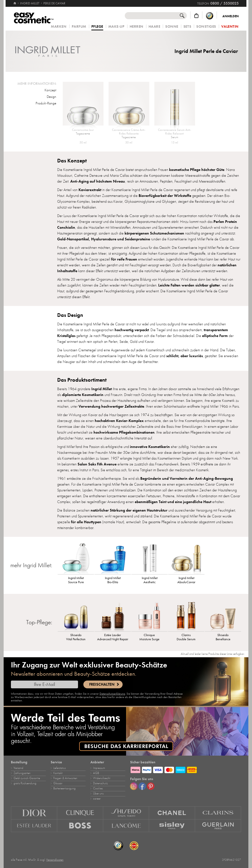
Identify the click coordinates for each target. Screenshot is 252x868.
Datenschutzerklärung (112, 694)
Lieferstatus (59, 768)
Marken (59, 27)
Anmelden (231, 16)
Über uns (98, 793)
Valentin (230, 27)
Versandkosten (55, 860)
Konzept (50, 90)
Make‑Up (116, 27)
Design (51, 97)
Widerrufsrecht (102, 778)
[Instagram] (134, 786)
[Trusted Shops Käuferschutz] (210, 16)
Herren (137, 27)
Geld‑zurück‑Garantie (27, 778)
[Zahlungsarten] (186, 769)
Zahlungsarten (22, 773)
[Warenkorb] (196, 16)
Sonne (172, 27)
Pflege (97, 27)
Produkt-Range (46, 103)
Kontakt (58, 773)
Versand (18, 768)
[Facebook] (142, 786)
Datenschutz (100, 783)
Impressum (99, 768)
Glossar (58, 783)
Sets (187, 27)
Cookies (98, 788)
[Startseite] (15, 1)
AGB (96, 773)
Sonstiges (206, 27)
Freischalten (102, 684)
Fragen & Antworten (65, 778)
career (97, 799)
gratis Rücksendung (25, 783)
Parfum (79, 27)
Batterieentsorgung (64, 788)
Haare (154, 27)
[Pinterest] (151, 786)
